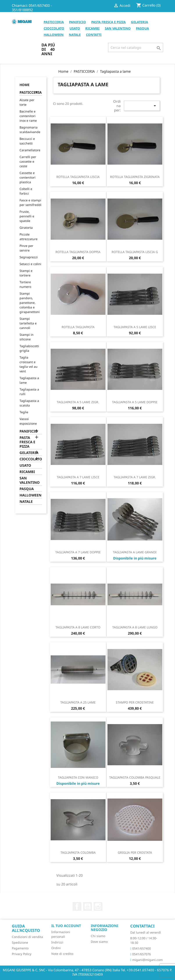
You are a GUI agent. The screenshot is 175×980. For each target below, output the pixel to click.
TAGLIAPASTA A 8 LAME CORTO (78, 627)
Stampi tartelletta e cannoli (28, 323)
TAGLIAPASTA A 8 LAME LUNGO (135, 627)
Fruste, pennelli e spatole (27, 216)
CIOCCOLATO (54, 28)
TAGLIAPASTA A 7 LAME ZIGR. (135, 477)
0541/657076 (141, 954)
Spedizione (20, 942)
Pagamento (20, 948)
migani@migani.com (146, 960)
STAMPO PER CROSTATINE (135, 702)
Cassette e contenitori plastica (28, 177)
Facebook (77, 906)
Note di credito (62, 954)
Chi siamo (98, 936)
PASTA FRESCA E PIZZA (108, 22)
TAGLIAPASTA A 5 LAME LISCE (135, 327)
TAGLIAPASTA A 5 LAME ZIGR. (78, 402)
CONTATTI (94, 35)
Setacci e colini (30, 264)
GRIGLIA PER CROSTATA (135, 852)
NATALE (75, 35)
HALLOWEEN (54, 35)
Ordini (56, 948)
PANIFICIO (78, 22)
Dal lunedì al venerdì (146, 932)
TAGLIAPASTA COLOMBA (78, 852)
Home (24, 85)
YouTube (87, 906)
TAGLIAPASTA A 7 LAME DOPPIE (78, 552)
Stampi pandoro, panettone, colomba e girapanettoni (30, 303)
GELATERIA (139, 22)
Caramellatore (30, 150)
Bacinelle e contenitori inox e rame (28, 116)
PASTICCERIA (54, 22)
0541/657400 (141, 948)
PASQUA (142, 28)
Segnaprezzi (29, 257)
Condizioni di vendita (27, 937)
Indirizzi (57, 942)
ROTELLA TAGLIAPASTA (78, 327)
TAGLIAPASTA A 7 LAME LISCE (78, 477)
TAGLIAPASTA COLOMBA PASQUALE (135, 777)
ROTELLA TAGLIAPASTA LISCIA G (135, 252)
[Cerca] (136, 48)
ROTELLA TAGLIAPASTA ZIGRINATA (135, 177)
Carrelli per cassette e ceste (28, 161)
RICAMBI (92, 28)
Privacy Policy (22, 954)
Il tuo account (66, 926)
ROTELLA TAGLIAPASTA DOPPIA (78, 252)
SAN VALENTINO (118, 28)
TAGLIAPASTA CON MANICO (78, 777)
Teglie (24, 412)
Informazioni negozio (104, 928)
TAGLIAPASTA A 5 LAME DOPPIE (135, 402)
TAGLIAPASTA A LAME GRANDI (135, 552)
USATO (75, 28)
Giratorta (26, 228)
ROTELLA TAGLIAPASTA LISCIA (78, 177)
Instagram (98, 906)
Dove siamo (99, 942)
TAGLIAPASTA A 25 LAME (78, 702)
